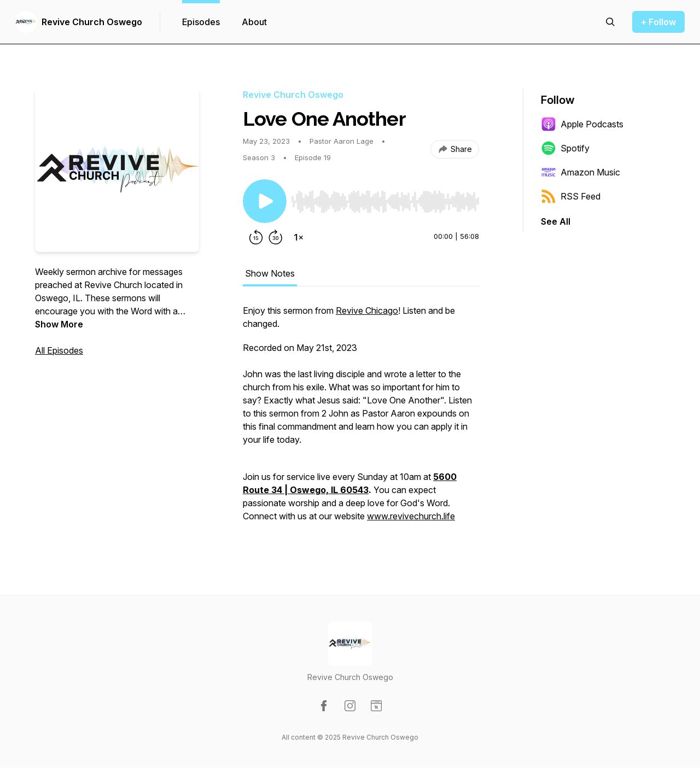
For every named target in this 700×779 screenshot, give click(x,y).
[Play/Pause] (265, 201)
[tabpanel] (361, 419)
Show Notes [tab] (270, 273)
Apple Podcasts (582, 124)
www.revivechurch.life (411, 516)
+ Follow (658, 22)
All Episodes (59, 350)
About (254, 22)
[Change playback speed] (299, 237)
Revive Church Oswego (92, 22)
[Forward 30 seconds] (276, 237)
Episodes (201, 22)
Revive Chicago (367, 311)
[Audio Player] (385, 198)
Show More (59, 324)
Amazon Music (581, 172)
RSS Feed (571, 196)
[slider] (385, 202)
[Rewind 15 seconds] (256, 237)
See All (556, 221)
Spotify (565, 148)
